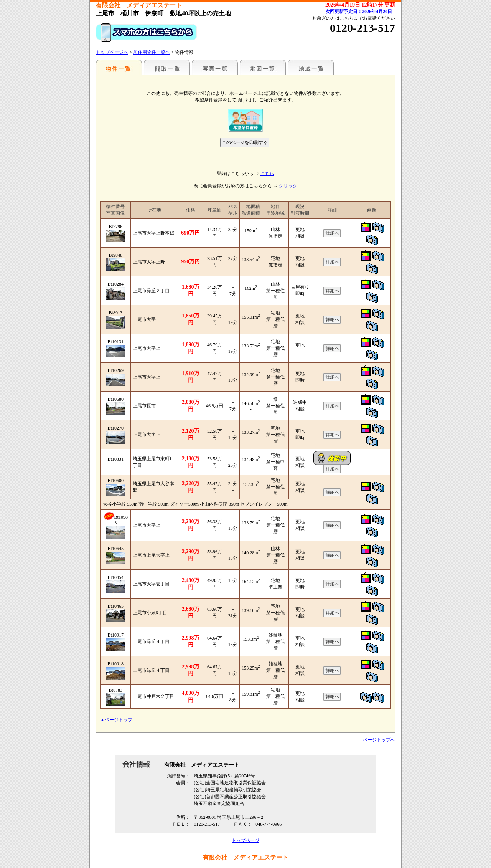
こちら (267, 174)
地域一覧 (311, 67)
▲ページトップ (116, 720)
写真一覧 (215, 67)
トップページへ (112, 52)
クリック (288, 186)
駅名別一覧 (119, 67)
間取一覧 (167, 67)
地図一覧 (263, 67)
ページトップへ (379, 740)
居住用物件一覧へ (152, 52)
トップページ (245, 840)
